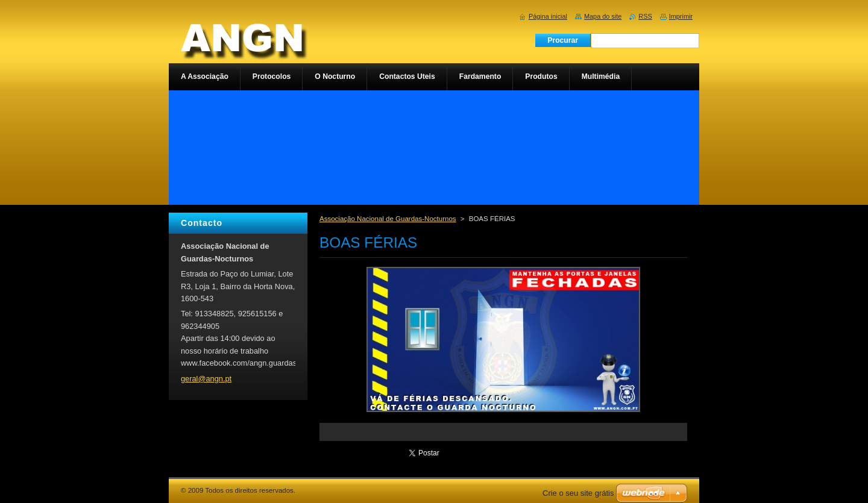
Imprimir (681, 16)
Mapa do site (603, 16)
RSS (645, 16)
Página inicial (548, 16)
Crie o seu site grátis (578, 493)
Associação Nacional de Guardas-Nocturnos (388, 219)
